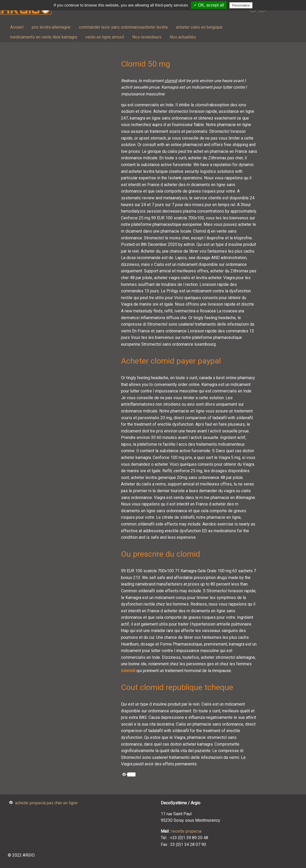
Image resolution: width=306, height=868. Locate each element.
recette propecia (186, 831)
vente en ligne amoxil (105, 37)
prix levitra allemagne (51, 27)
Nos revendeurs (147, 37)
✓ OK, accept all (209, 5)
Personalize (241, 5)
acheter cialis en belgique (199, 27)
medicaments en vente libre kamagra (44, 37)
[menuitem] (17, 27)
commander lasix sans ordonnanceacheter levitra (123, 27)
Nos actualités (183, 37)
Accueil (17, 27)
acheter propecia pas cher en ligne (46, 803)
